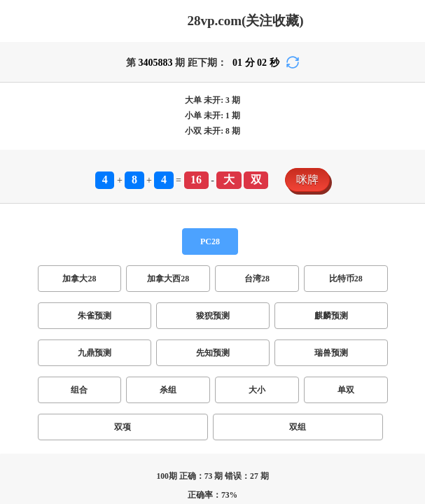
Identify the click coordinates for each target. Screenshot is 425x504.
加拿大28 (79, 279)
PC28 (210, 241)
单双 (346, 390)
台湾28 (257, 279)
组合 (79, 390)
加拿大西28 (168, 279)
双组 (298, 427)
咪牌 (307, 180)
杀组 (168, 390)
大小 (257, 390)
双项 (123, 427)
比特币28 (346, 279)
